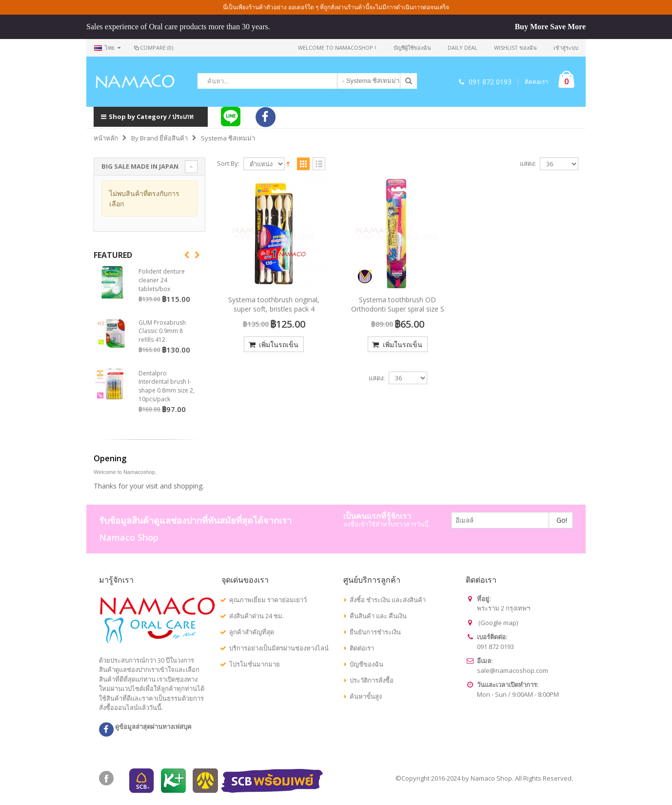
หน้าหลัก (106, 138)
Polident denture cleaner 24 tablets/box (162, 280)
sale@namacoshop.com (513, 670)
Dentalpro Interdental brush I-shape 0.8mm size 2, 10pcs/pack (167, 386)
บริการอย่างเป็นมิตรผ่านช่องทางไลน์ (279, 648)
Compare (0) (153, 48)
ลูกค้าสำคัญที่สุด (252, 632)
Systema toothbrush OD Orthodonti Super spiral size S (398, 304)
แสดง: (528, 164)
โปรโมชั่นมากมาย (255, 664)
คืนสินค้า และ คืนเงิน (378, 616)
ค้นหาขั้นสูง (366, 696)
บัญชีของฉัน (366, 664)
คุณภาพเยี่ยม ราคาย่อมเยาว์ (268, 600)
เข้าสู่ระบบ (566, 48)
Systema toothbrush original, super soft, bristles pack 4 (274, 304)
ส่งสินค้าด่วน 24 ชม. (257, 616)
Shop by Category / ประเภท (147, 117)
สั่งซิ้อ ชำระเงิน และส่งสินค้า (388, 600)
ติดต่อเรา (536, 82)
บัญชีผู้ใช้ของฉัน (412, 48)
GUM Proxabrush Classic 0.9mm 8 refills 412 (162, 331)
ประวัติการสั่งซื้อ (372, 680)
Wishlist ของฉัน (515, 48)
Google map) (499, 623)
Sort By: (228, 164)
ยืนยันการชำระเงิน (375, 632)
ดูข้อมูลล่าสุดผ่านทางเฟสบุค (145, 726)
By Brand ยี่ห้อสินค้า (159, 138)
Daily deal (463, 48)
